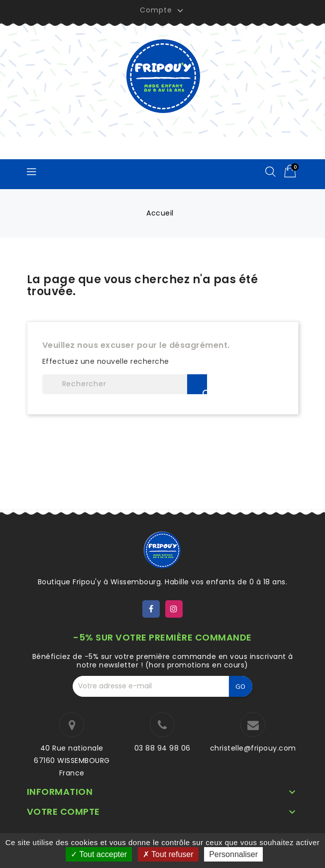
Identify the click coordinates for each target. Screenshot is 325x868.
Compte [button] (163, 10)
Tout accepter (99, 854)
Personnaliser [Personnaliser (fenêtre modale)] (233, 854)
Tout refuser (168, 854)
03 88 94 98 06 (162, 748)
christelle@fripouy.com (253, 748)
